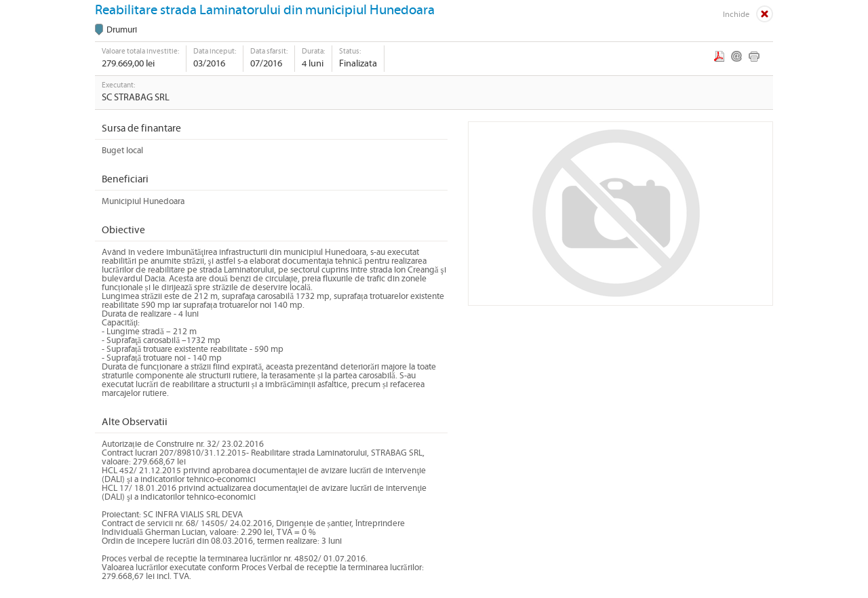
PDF (719, 56)
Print (754, 56)
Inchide (736, 15)
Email (736, 56)
